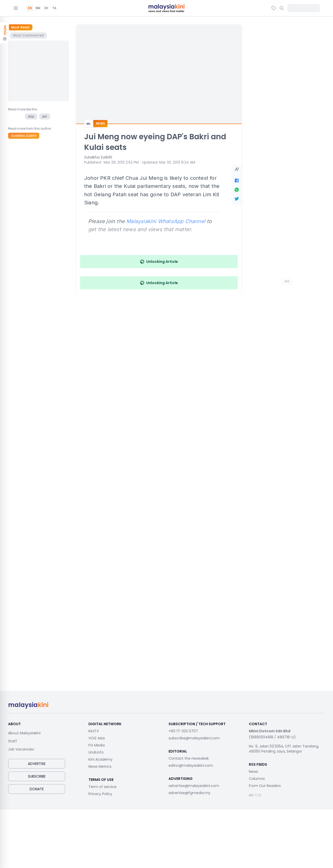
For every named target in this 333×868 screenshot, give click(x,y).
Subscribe (37, 776)
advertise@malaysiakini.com (194, 786)
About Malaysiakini (24, 733)
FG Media (97, 745)
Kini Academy (100, 759)
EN (30, 8)
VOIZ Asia (97, 738)
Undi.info (96, 752)
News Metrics (100, 766)
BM (38, 8)
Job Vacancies (21, 749)
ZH (46, 8)
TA (54, 8)
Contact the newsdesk (189, 758)
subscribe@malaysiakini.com (194, 738)
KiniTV (94, 731)
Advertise (37, 764)
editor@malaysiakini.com (191, 765)
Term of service (103, 787)
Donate (37, 789)
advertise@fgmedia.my (189, 793)
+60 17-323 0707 (183, 731)
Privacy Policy (100, 794)
